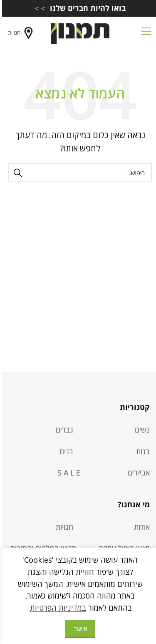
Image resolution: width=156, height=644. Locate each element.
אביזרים (137, 473)
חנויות (20, 33)
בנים (64, 451)
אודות (140, 527)
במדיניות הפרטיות (56, 608)
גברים (62, 430)
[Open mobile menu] (144, 33)
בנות (141, 451)
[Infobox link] (78, 8)
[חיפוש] (78, 173)
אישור (78, 629)
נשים (140, 430)
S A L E (67, 473)
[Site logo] (78, 33)
